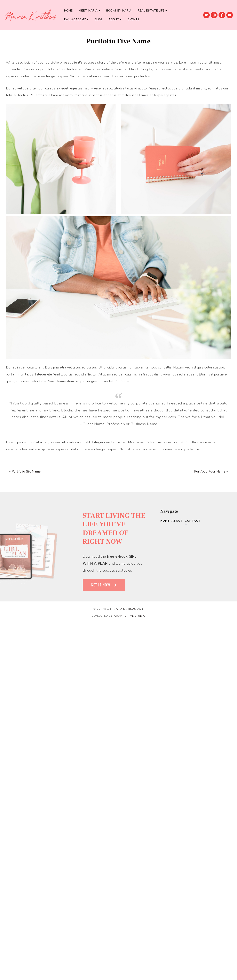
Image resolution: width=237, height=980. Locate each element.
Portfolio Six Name (26, 471)
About (114, 19)
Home (69, 11)
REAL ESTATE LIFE (151, 11)
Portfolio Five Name (119, 41)
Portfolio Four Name (210, 471)
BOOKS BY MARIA (119, 11)
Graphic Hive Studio (130, 616)
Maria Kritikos (125, 609)
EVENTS (134, 19)
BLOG (99, 19)
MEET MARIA (88, 11)
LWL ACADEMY (75, 19)
